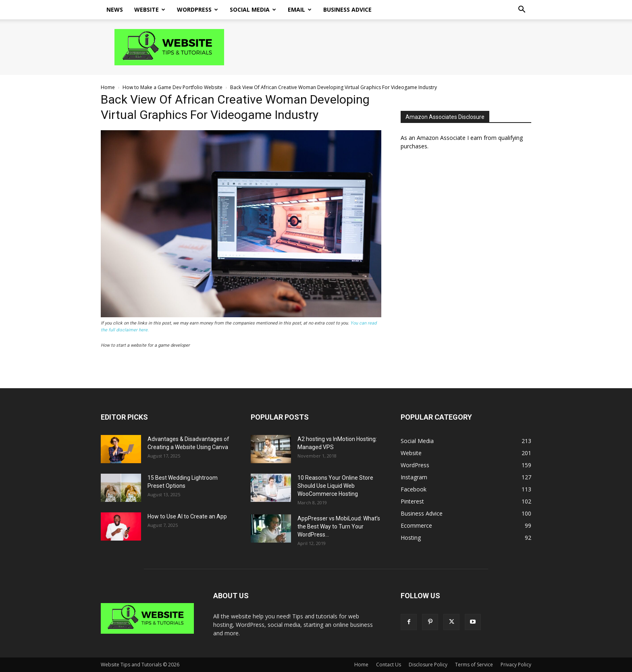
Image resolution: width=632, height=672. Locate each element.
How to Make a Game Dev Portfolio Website (173, 87)
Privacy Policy (516, 665)
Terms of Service (474, 665)
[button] (522, 10)
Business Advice (347, 9)
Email (300, 9)
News (115, 9)
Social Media (253, 9)
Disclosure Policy (428, 665)
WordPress (197, 9)
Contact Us (389, 665)
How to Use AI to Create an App (187, 516)
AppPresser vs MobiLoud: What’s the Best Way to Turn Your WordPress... (339, 526)
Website (150, 9)
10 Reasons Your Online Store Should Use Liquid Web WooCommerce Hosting (335, 486)
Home (108, 87)
